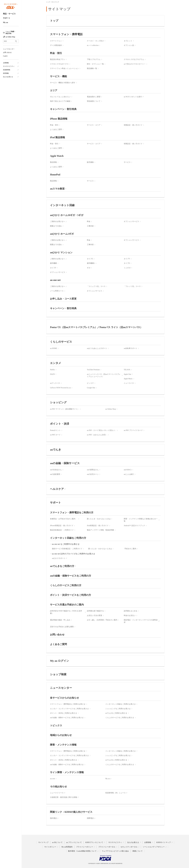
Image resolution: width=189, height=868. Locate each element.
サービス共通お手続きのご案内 (67, 605)
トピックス (56, 725)
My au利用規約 (67, 847)
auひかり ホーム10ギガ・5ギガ (67, 215)
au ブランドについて (74, 842)
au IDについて (57, 842)
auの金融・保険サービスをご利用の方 (71, 576)
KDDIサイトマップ (164, 842)
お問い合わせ (7, 52)
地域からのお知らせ (61, 735)
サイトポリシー (50, 847)
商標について (138, 851)
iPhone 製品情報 (59, 119)
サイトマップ (43, 842)
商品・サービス (9, 14)
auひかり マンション (61, 252)
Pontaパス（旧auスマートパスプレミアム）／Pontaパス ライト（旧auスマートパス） (96, 327)
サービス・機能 (58, 76)
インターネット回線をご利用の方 (68, 538)
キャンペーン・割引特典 (63, 109)
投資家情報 (7, 70)
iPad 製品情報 (57, 137)
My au (5, 22)
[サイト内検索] (11, 41)
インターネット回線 (62, 205)
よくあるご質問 (58, 644)
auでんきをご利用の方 (62, 566)
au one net (55, 280)
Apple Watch (57, 156)
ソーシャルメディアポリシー (154, 847)
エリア (54, 90)
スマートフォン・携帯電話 (66, 34)
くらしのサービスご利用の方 (66, 585)
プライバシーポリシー (85, 847)
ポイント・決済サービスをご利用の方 (71, 595)
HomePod (55, 175)
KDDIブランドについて (94, 842)
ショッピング (58, 402)
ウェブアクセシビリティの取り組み (115, 851)
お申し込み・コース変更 (63, 299)
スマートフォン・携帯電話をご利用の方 (72, 512)
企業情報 (6, 63)
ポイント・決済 (60, 424)
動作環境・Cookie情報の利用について (82, 851)
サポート (7, 18)
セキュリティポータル (129, 847)
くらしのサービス (61, 342)
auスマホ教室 (57, 189)
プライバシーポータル (107, 847)
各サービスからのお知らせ (64, 698)
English (5, 56)
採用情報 (6, 73)
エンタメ (56, 363)
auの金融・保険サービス (65, 463)
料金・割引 (56, 53)
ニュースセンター (9, 49)
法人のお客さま (8, 77)
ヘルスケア (57, 489)
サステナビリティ (9, 66)
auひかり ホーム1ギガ (62, 234)
